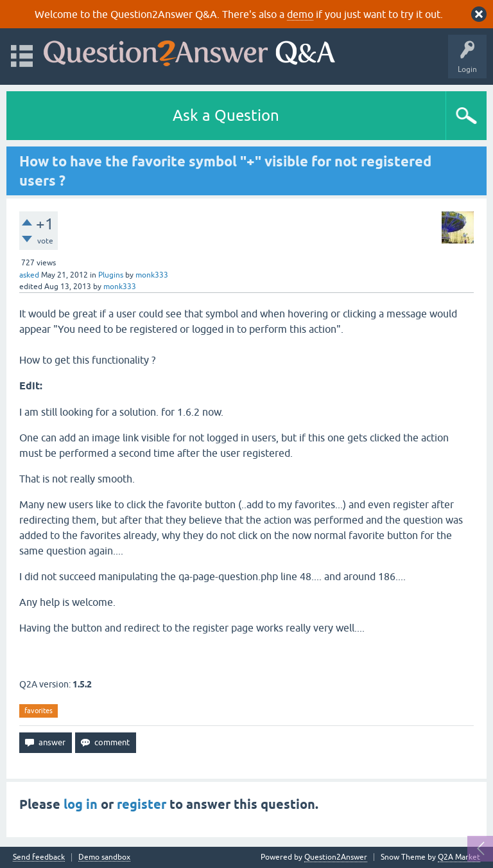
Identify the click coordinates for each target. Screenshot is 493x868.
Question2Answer (336, 857)
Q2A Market (459, 857)
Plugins (111, 275)
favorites (39, 711)
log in (81, 804)
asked (29, 275)
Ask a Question (226, 115)
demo (300, 14)
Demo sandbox (104, 857)
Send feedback (39, 857)
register (142, 804)
